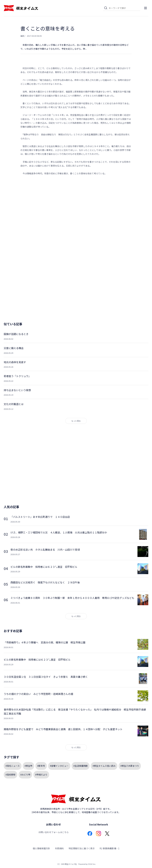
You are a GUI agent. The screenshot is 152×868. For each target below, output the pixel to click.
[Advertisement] (76, 209)
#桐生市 (28, 766)
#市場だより (41, 775)
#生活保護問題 (81, 766)
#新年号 (41, 766)
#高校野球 (11, 775)
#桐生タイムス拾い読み (104, 766)
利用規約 (59, 848)
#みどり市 (25, 775)
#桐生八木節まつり (130, 766)
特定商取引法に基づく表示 (82, 848)
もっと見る (76, 421)
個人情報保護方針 (41, 848)
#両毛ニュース (13, 766)
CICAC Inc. (92, 864)
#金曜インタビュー (59, 766)
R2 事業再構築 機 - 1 (109, 848)
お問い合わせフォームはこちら (54, 832)
